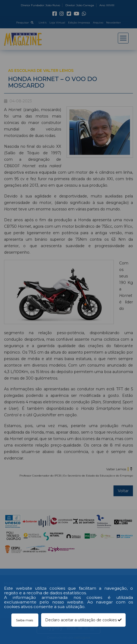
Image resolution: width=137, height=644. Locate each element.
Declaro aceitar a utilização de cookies (83, 620)
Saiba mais (25, 620)
